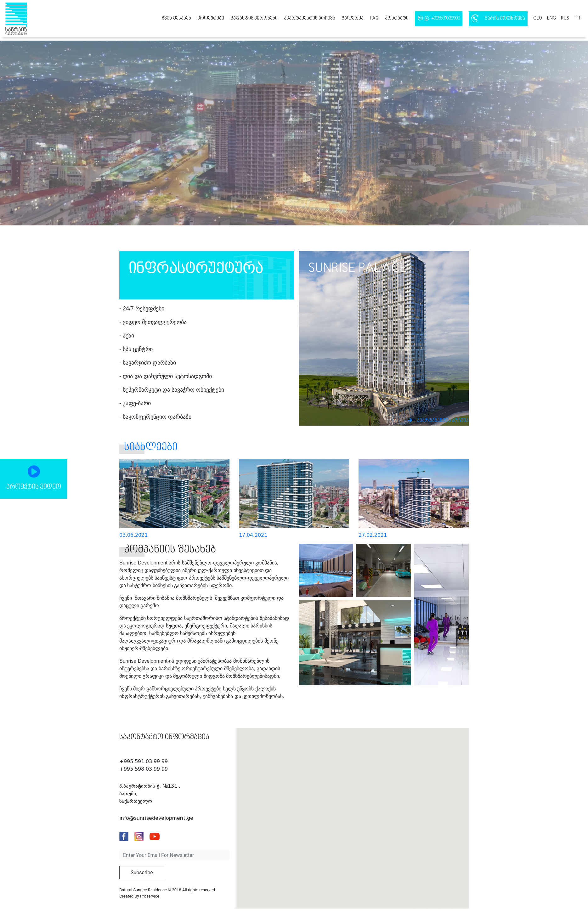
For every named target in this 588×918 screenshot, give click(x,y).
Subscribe (142, 873)
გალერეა (353, 18)
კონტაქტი (397, 18)
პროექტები (211, 18)
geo (538, 18)
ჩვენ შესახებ (176, 18)
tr (577, 18)
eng (551, 18)
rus (565, 18)
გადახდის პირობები (254, 18)
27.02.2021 (373, 535)
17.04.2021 (253, 535)
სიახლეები (151, 448)
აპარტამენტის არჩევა (310, 18)
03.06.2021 (133, 535)
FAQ (374, 18)
